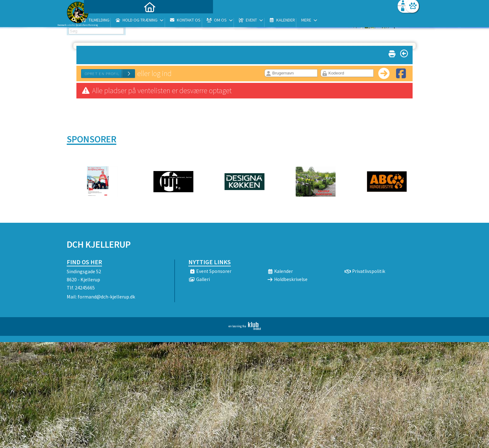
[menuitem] (106, 21)
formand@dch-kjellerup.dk (106, 297)
